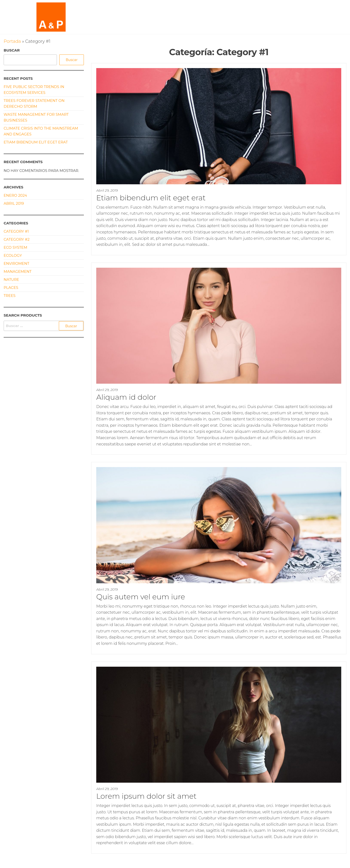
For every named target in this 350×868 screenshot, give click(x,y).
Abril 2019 (14, 203)
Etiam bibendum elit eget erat (151, 198)
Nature (11, 279)
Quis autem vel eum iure (141, 597)
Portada (12, 41)
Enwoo (169, 864)
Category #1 (16, 231)
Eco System (15, 247)
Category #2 (17, 239)
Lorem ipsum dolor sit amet (146, 796)
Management (18, 271)
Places (11, 288)
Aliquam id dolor (126, 397)
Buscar (12, 50)
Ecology (13, 255)
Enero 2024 (15, 195)
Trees (10, 296)
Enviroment (16, 263)
